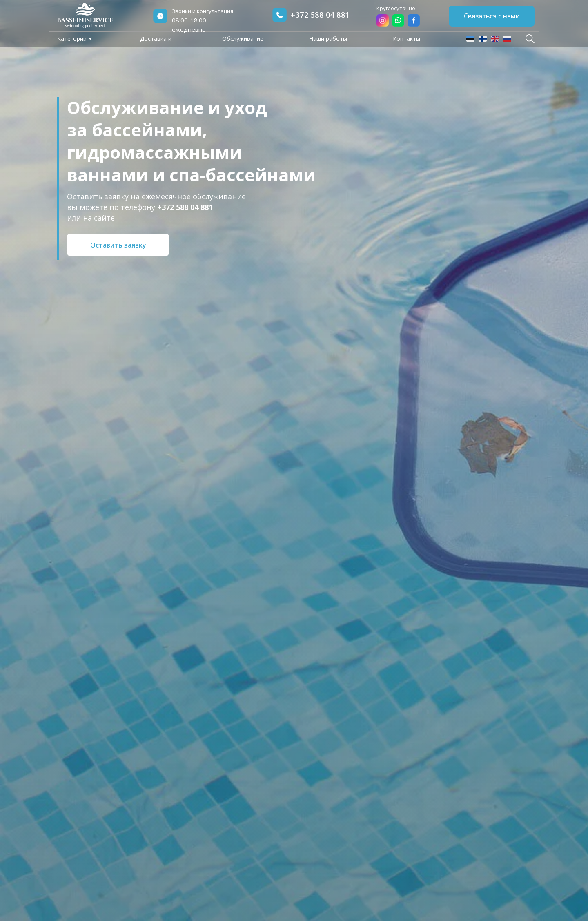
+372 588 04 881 (320, 15)
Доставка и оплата (156, 43)
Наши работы (328, 39)
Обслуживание (243, 39)
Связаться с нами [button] (492, 16)
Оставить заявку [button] (118, 245)
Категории (72, 39)
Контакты (406, 39)
